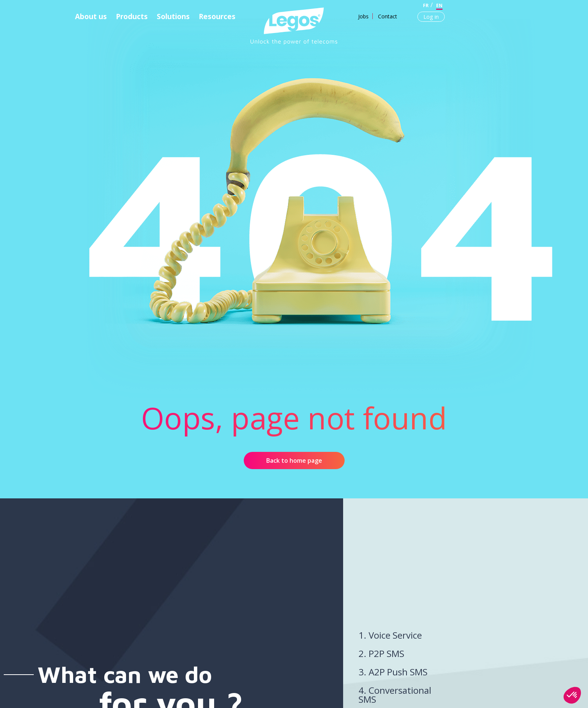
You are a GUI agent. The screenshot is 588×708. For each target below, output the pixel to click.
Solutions (173, 16)
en (439, 5)
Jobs (363, 16)
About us (91, 16)
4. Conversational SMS (395, 695)
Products (132, 16)
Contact (388, 16)
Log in (431, 16)
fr (426, 5)
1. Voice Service (390, 635)
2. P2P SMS (381, 653)
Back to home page (294, 460)
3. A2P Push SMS (393, 672)
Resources (217, 16)
